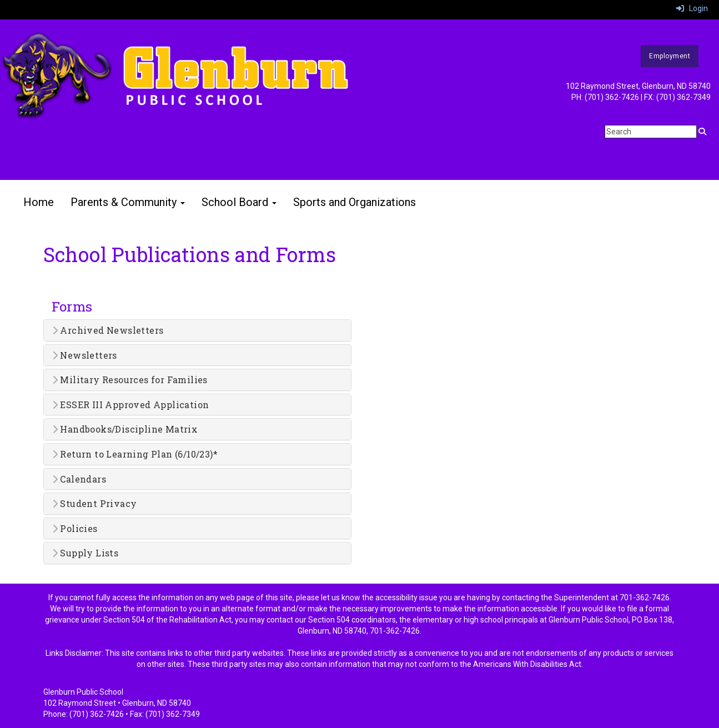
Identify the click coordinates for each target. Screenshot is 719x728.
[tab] (197, 330)
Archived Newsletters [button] (108, 330)
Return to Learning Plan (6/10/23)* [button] (135, 454)
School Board (239, 202)
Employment (670, 56)
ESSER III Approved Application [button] (131, 405)
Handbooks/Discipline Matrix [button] (125, 429)
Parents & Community (128, 202)
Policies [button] (75, 529)
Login (692, 8)
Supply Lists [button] (86, 553)
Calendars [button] (79, 479)
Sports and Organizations (355, 202)
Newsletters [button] (85, 355)
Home (39, 202)
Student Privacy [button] (95, 504)
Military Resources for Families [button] (130, 380)
